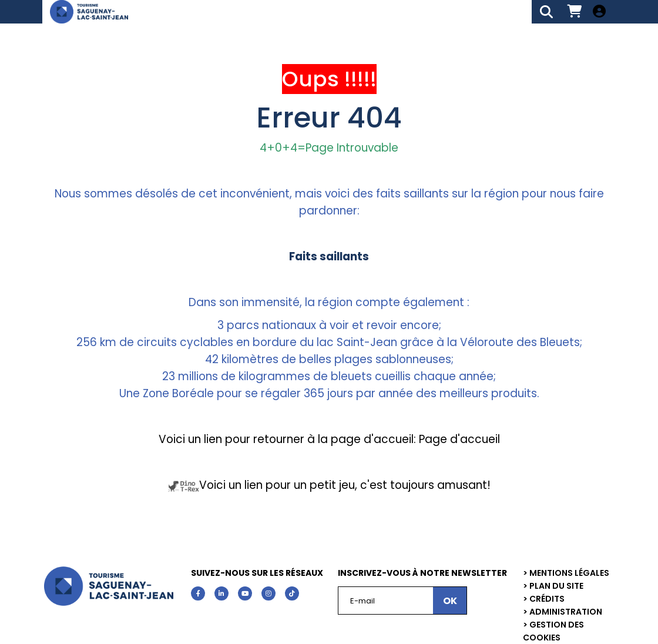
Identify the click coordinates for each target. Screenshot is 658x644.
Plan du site (556, 586)
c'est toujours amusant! (425, 485)
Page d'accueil (458, 439)
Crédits (547, 599)
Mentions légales (569, 573)
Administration (566, 612)
